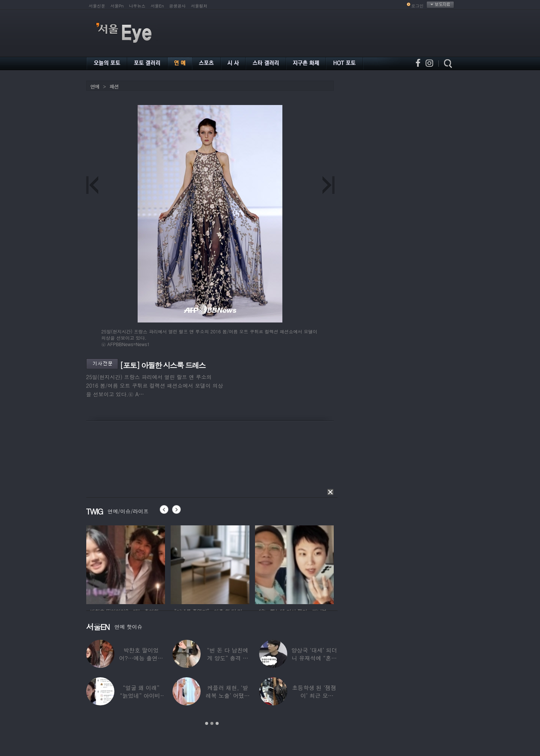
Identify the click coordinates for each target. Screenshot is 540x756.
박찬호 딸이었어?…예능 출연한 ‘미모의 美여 (141, 658)
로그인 (418, 6)
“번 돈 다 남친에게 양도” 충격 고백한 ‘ (228, 658)
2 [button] (212, 723)
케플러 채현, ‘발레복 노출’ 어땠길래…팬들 (228, 695)
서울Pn (117, 6)
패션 (114, 86)
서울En (157, 6)
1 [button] (207, 723)
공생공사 (177, 6)
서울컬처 (199, 6)
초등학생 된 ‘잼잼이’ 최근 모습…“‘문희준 (314, 695)
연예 (95, 86)
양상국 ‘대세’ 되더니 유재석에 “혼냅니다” (314, 658)
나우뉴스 (137, 6)
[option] (126, 564)
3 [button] (217, 723)
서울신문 (97, 6)
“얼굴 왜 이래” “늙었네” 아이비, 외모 (141, 695)
